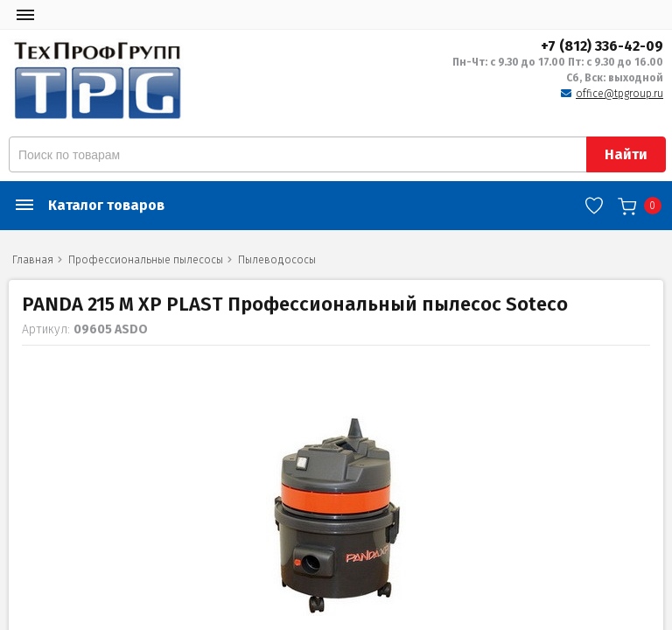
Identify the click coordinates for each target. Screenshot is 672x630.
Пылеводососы (277, 260)
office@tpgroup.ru (619, 94)
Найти (626, 154)
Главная (33, 260)
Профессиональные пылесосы (146, 260)
